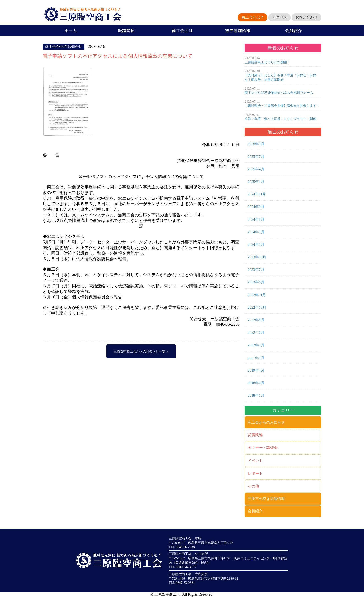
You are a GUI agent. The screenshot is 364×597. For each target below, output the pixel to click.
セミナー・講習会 (263, 448)
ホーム (71, 31)
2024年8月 (256, 219)
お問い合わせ (306, 17)
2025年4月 (256, 169)
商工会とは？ (253, 17)
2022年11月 (257, 295)
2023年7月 (256, 270)
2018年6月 (256, 383)
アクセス (279, 17)
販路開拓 (126, 31)
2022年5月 (256, 345)
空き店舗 (238, 31)
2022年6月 (256, 333)
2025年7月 (256, 157)
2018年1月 (256, 395)
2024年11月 (257, 194)
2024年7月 (256, 232)
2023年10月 (257, 257)
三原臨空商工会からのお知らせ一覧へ (141, 351)
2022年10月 (257, 307)
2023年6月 (256, 282)
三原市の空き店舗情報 (266, 499)
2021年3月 (256, 358)
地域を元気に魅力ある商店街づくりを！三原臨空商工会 (82, 14)
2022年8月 (256, 320)
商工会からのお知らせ (266, 422)
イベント (255, 461)
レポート (255, 473)
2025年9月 (256, 144)
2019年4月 (256, 370)
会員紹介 (293, 31)
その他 (253, 486)
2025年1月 (256, 182)
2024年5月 (256, 245)
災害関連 (255, 435)
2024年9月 (256, 207)
